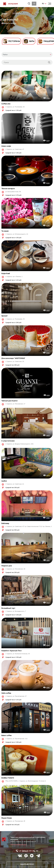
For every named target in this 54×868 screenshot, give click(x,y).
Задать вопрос (27, 864)
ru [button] (43, 4)
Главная (4, 13)
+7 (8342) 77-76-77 (27, 851)
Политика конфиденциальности (19, 844)
